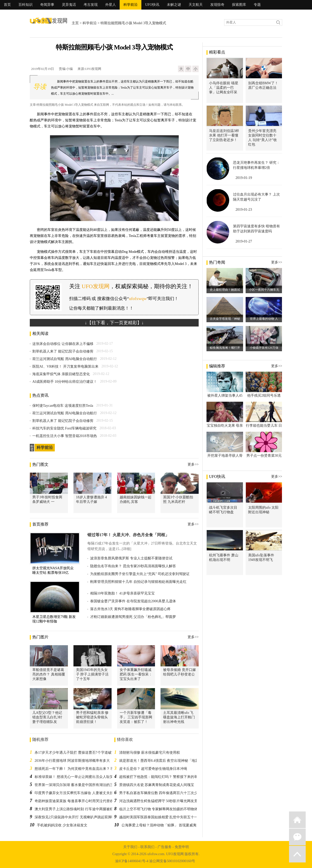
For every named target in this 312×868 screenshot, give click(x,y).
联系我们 (147, 847)
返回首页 (297, 820)
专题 (257, 5)
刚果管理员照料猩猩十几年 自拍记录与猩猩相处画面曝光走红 (138, 582)
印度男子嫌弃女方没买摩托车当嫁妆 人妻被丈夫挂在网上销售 (83, 793)
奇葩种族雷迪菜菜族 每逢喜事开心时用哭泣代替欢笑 (76, 801)
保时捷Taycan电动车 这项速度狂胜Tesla (63, 406)
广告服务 (165, 847)
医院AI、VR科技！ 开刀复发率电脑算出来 (65, 367)
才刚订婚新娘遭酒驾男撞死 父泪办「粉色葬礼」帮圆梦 (133, 617)
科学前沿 (131, 5)
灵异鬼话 (69, 5)
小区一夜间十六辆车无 (264, 290)
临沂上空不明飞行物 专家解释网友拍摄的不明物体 (159, 809)
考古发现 (91, 5)
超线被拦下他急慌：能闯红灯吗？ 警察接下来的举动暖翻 (164, 777)
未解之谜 (174, 5)
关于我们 (130, 847)
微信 (297, 837)
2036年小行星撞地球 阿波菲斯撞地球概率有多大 (72, 761)
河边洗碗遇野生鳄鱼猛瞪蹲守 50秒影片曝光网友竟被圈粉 (164, 801)
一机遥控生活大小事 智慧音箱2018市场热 (65, 436)
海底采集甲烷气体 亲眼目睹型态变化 (61, 374)
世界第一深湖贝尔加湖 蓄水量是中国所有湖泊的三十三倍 (79, 785)
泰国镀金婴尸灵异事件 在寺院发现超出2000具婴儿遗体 (133, 601)
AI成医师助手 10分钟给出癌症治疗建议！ (65, 382)
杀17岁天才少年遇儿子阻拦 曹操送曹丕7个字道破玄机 (77, 753)
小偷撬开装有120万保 (264, 348)
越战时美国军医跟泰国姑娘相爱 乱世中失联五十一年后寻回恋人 (169, 817)
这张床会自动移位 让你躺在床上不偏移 (63, 344)
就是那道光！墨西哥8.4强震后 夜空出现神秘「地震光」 (162, 761)
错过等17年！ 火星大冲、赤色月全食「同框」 (128, 535)
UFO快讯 (152, 5)
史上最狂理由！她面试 (225, 290)
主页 (75, 23)
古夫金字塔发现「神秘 (225, 319)
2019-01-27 (244, 241)
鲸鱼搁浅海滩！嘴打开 (225, 348)
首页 (7, 5)
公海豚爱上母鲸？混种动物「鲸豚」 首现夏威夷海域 (163, 825)
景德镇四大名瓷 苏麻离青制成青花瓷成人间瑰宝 (157, 785)
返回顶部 (297, 854)
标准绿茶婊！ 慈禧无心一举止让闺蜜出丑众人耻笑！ (76, 777)
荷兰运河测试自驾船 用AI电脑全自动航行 (65, 359)
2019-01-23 (244, 210)
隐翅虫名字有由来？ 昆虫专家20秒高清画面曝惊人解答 (133, 566)
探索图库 (239, 5)
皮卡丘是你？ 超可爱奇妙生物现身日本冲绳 (153, 769)
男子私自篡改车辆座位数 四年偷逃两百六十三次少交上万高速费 (169, 793)
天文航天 (196, 5)
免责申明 (182, 847)
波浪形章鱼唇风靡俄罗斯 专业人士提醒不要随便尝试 (131, 558)
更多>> (193, 464)
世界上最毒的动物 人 (264, 319)
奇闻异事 (47, 5)
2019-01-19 (244, 178)
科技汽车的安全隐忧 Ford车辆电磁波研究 (64, 428)
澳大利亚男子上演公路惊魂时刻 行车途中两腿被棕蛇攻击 (79, 809)
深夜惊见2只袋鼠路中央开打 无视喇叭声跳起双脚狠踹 (77, 817)
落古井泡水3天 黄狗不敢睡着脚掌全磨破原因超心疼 (130, 609)
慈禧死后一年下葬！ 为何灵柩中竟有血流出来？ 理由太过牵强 (83, 769)
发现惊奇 (217, 5)
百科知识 (25, 5)
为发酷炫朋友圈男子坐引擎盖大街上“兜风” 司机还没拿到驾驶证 (140, 574)
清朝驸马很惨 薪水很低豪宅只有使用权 (150, 753)
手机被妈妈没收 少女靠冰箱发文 (62, 825)
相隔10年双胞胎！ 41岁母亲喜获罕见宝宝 (122, 593)
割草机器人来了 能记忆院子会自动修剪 (63, 351)
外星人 (111, 5)
